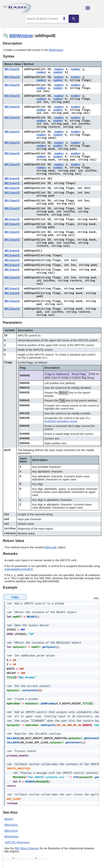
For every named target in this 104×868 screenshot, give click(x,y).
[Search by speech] (64, 19)
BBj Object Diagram (27, 848)
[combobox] (47, 19)
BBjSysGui (11, 825)
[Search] (74, 19)
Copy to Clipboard (57, 374)
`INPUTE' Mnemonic (17, 842)
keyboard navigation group (61, 421)
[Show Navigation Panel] (93, 8)
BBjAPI (9, 819)
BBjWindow (21, 36)
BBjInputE (12, 69)
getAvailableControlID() (19, 569)
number (59, 69)
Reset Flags (79, 374)
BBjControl (11, 831)
